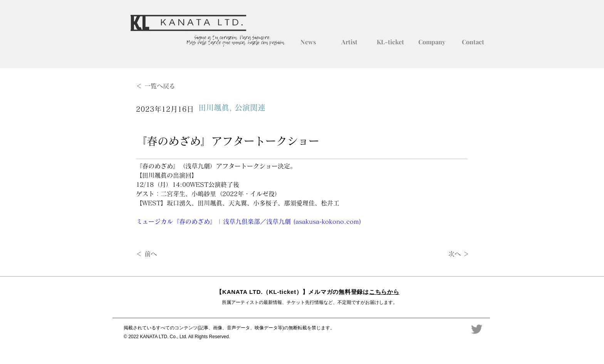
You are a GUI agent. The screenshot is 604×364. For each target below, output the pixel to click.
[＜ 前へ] (161, 254)
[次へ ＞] (450, 254)
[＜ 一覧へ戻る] (161, 86)
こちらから (384, 292)
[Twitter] (477, 329)
